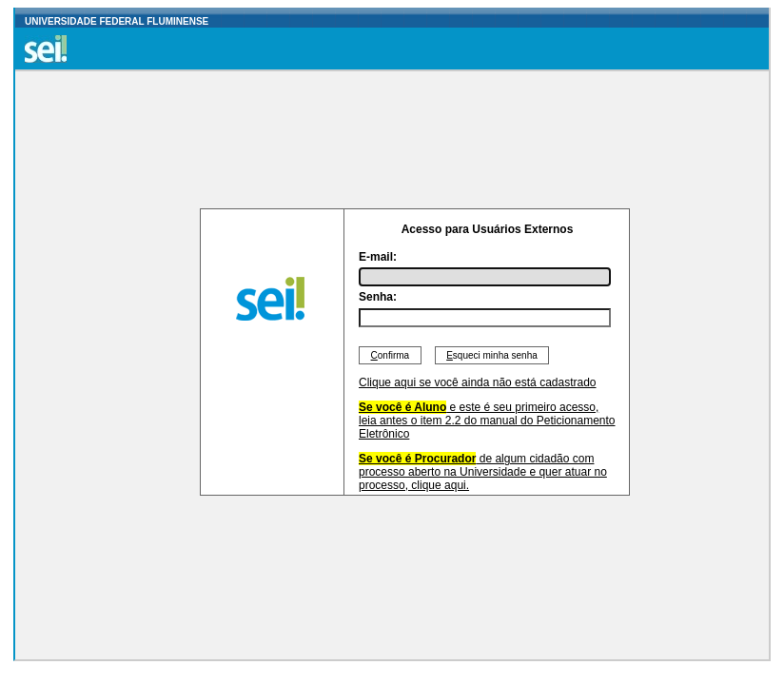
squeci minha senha (492, 355)
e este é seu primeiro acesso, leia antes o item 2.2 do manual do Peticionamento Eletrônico (487, 421)
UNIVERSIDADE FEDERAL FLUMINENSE (117, 21)
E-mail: (378, 257)
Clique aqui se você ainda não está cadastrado (478, 382)
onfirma (390, 355)
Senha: (378, 297)
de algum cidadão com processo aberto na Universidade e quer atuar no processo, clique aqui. (483, 472)
